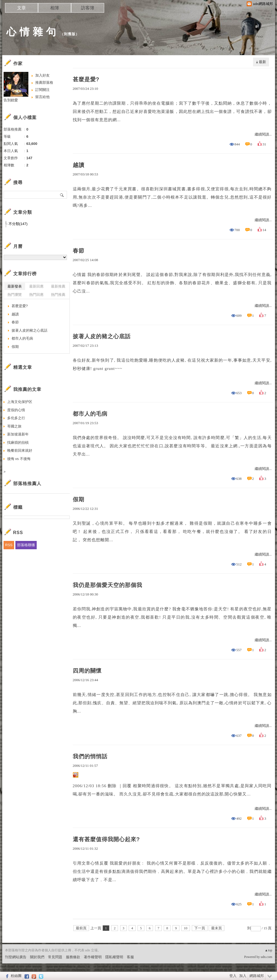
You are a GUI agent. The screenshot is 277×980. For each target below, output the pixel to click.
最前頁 (81, 928)
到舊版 (70, 34)
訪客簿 (88, 8)
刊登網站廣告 (16, 957)
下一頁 (200, 928)
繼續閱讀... (263, 134)
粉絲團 (16, 976)
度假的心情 (16, 410)
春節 (79, 251)
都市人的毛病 (90, 414)
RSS (9, 545)
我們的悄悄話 (90, 756)
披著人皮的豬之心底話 (102, 336)
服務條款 (73, 957)
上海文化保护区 (20, 402)
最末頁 (217, 928)
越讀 (79, 165)
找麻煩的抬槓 (18, 442)
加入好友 (42, 75)
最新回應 (36, 286)
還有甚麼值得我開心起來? (106, 839)
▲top (268, 950)
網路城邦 (257, 976)
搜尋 (62, 195)
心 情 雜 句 (31, 32)
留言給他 (42, 97)
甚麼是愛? (86, 79)
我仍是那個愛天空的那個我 (107, 585)
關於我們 (37, 957)
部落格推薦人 (27, 484)
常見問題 (55, 957)
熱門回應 (36, 295)
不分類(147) (18, 224)
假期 (79, 499)
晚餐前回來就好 (20, 450)
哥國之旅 (14, 426)
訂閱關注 (42, 90)
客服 (130, 957)
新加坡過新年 (18, 434)
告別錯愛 (11, 100)
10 (186, 928)
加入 (243, 976)
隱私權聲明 (114, 957)
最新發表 (15, 286)
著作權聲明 (93, 957)
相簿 (55, 8)
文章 (21, 8)
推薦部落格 (44, 82)
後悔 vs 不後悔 (19, 459)
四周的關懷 (87, 671)
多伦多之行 (16, 418)
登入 (233, 976)
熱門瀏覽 (15, 295)
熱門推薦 (58, 295)
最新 (262, 62)
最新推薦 (58, 286)
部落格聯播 (26, 545)
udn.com (267, 957)
